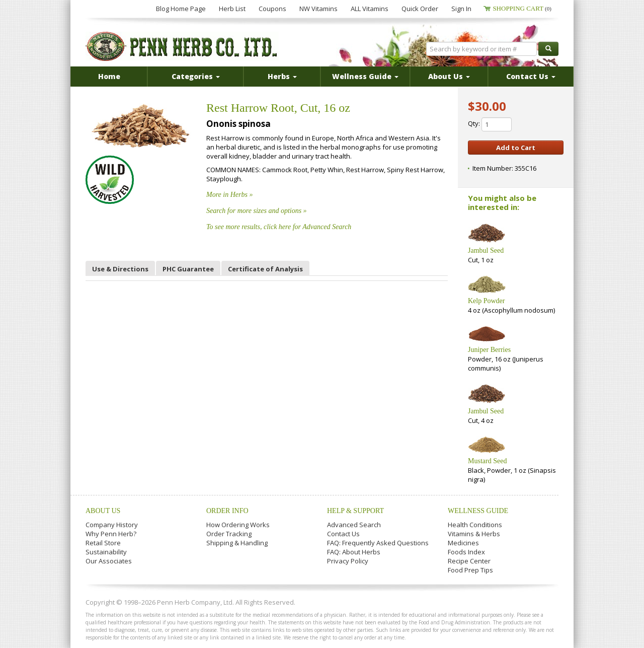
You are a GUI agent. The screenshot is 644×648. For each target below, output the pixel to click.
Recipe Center (469, 561)
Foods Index (466, 552)
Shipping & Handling (237, 543)
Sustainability (106, 552)
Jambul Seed (486, 250)
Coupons (272, 9)
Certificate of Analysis (265, 269)
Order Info (227, 511)
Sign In (461, 9)
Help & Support (355, 511)
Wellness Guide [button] (365, 76)
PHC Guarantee (188, 269)
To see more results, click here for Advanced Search (279, 227)
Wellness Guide (478, 511)
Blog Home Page (181, 9)
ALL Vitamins (370, 9)
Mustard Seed (487, 461)
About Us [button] (449, 76)
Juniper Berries (489, 350)
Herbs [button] (282, 76)
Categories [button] (196, 76)
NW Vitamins (318, 9)
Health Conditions (475, 525)
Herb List (232, 9)
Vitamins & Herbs (474, 534)
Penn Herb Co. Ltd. (182, 46)
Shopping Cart (522, 8)
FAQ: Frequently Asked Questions (378, 543)
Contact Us (343, 534)
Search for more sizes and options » (257, 211)
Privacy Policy (348, 561)
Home (109, 76)
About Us (103, 511)
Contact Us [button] (531, 76)
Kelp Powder (487, 301)
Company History (112, 525)
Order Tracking (229, 534)
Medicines (463, 543)
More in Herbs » (229, 195)
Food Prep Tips (470, 570)
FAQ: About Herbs (354, 552)
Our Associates (109, 561)
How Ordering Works (238, 525)
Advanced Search (354, 525)
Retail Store (103, 543)
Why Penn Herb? (111, 534)
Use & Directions (120, 269)
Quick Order (420, 9)
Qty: (490, 124)
